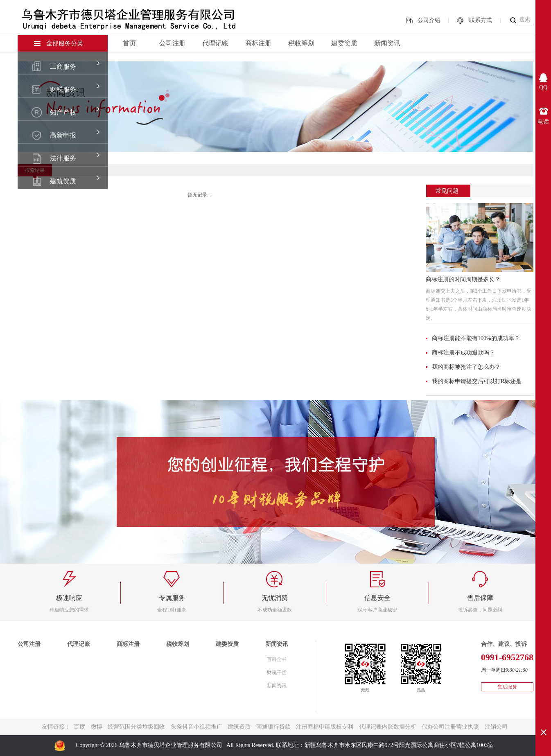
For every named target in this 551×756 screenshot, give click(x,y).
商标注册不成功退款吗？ (463, 353)
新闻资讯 (387, 43)
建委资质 (344, 43)
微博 (97, 727)
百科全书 (277, 659)
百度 (79, 727)
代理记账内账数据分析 (388, 727)
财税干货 (277, 673)
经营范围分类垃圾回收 (136, 727)
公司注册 (172, 43)
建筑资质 (239, 727)
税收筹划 (301, 43)
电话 (543, 122)
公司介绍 (429, 20)
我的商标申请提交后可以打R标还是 (477, 381)
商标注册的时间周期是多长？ (463, 279)
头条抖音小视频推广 (196, 727)
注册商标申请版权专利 (325, 727)
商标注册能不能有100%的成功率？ (476, 338)
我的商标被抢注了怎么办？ (466, 367)
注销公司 (496, 727)
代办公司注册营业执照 (450, 727)
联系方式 (481, 20)
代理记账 (215, 43)
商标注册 (258, 43)
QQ (543, 87)
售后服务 (507, 687)
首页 (129, 43)
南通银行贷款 (273, 727)
